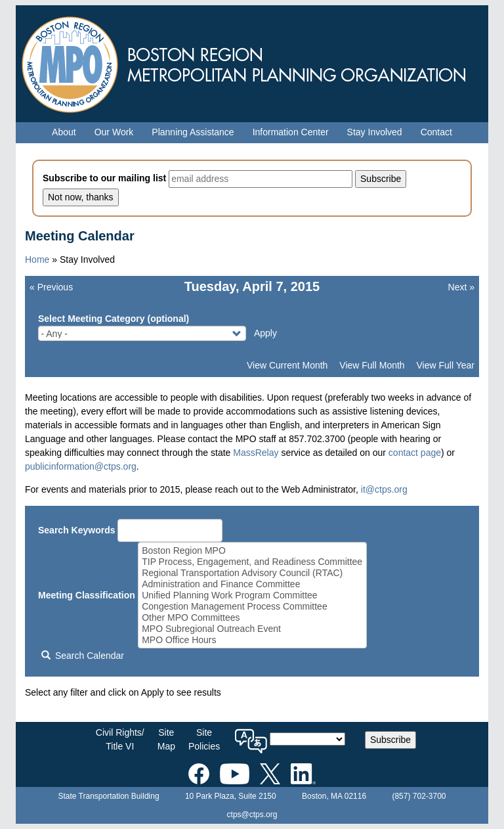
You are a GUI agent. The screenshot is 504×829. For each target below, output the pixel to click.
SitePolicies (204, 739)
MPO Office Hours (252, 640)
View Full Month (372, 365)
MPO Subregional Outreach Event (252, 629)
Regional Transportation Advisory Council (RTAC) (252, 573)
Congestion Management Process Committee (252, 607)
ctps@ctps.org (252, 815)
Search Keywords (77, 530)
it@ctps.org (384, 489)
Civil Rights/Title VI (120, 739)
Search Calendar (83, 656)
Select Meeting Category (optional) (114, 319)
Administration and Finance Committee (252, 584)
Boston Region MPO (252, 551)
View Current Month (287, 365)
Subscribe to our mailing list (104, 178)
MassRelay (256, 453)
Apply (265, 333)
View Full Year (446, 365)
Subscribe (390, 740)
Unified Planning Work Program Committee (252, 595)
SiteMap (166, 739)
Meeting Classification (87, 595)
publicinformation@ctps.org (81, 466)
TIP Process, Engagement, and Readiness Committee (252, 562)
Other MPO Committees (252, 618)
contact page (415, 453)
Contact (436, 132)
